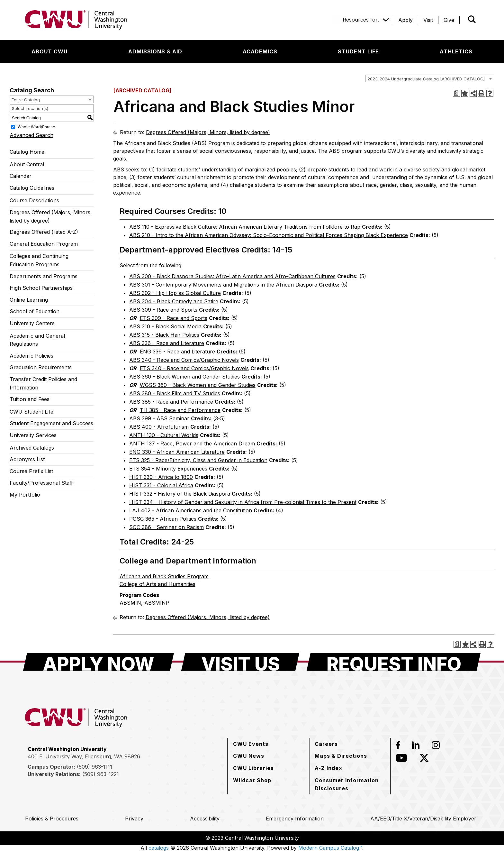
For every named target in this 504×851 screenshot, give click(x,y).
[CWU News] (249, 756)
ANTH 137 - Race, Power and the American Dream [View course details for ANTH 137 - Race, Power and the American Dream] (192, 444)
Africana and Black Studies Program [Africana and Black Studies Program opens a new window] (164, 576)
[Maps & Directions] (341, 756)
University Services (33, 435)
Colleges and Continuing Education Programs (39, 260)
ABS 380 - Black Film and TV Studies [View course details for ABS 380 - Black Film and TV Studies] (175, 393)
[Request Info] (394, 662)
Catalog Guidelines (32, 188)
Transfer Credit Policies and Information (43, 383)
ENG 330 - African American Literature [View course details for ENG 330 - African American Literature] (177, 452)
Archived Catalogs (32, 448)
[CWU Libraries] (253, 768)
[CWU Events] (251, 744)
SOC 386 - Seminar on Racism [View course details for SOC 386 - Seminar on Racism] (166, 527)
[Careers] (326, 744)
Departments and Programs (44, 276)
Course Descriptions (34, 200)
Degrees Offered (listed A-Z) (44, 232)
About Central (27, 164)
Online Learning (29, 300)
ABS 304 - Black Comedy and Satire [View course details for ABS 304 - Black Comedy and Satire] (174, 301)
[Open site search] (472, 19)
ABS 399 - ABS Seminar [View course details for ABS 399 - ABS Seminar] (159, 418)
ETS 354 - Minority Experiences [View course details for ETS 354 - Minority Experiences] (168, 469)
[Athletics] (456, 51)
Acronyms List (27, 459)
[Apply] (405, 20)
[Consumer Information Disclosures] (350, 784)
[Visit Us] (240, 662)
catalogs (159, 848)
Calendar (21, 176)
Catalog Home (27, 152)
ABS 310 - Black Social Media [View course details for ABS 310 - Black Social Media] (165, 326)
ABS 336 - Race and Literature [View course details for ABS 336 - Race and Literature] (167, 343)
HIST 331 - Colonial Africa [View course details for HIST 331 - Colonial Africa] (161, 485)
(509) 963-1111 (94, 767)
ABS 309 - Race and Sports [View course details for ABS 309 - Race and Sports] (163, 310)
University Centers (32, 323)
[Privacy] (134, 819)
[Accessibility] (205, 819)
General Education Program (44, 244)
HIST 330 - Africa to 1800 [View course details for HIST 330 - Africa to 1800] (161, 477)
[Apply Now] (99, 662)
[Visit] (428, 20)
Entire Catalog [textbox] (26, 100)
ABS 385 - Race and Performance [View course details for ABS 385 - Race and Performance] (171, 402)
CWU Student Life (32, 412)
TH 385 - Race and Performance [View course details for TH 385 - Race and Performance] (180, 410)
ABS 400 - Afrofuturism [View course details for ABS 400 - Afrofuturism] (159, 427)
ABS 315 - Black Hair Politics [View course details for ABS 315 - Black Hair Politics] (164, 335)
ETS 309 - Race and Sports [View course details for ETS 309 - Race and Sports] (174, 318)
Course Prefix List (31, 471)
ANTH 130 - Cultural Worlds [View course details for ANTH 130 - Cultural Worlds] (164, 435)
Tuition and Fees (30, 399)
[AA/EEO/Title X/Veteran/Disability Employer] (423, 819)
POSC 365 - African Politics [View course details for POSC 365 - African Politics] (163, 519)
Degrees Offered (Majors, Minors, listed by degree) (51, 216)
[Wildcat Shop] (252, 780)
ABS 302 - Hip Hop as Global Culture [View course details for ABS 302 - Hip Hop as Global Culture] (175, 293)
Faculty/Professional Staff (41, 483)
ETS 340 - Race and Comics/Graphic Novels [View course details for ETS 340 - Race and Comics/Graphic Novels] (194, 368)
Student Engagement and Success (51, 423)
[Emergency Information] (295, 819)
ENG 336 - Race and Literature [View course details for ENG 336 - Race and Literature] (177, 352)
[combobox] (430, 78)
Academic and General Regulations (37, 340)
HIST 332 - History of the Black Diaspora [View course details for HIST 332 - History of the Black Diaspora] (180, 494)
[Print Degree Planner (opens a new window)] (456, 93)
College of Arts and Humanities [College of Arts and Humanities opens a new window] (157, 584)
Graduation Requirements (41, 367)
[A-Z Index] (328, 768)
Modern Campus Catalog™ (330, 848)
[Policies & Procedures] (52, 819)
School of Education (35, 311)
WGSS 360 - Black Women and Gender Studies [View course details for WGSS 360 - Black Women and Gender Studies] (198, 385)
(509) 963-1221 (101, 774)
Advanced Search (32, 135)
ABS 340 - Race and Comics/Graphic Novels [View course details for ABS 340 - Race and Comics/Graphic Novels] (184, 360)
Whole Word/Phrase (36, 127)
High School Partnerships (41, 288)
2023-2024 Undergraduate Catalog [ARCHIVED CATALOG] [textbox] (426, 79)
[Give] (449, 20)
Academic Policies (32, 356)
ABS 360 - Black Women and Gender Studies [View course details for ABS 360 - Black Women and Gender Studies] (184, 377)
